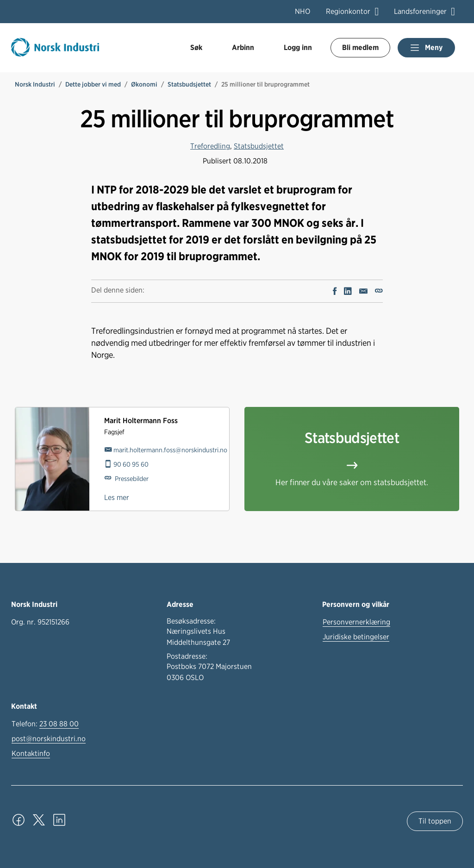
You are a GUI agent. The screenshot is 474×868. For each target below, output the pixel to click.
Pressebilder (131, 478)
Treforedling (210, 146)
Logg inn (298, 47)
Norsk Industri (35, 84)
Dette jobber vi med (93, 84)
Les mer (117, 497)
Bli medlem (360, 47)
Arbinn (243, 47)
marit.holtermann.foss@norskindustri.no (170, 450)
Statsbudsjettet (189, 84)
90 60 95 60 (131, 464)
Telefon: (45, 724)
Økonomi (144, 84)
